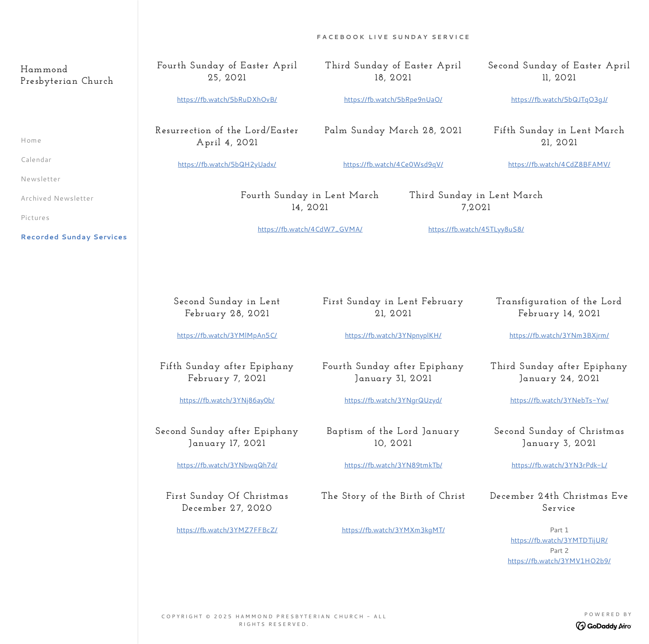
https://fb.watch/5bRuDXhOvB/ (227, 99)
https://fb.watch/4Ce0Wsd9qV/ (393, 164)
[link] (69, 81)
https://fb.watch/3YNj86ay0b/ (227, 400)
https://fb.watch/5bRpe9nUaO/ (393, 99)
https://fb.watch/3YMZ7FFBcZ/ (227, 530)
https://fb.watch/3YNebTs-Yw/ (559, 400)
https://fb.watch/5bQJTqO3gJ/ (559, 99)
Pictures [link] (35, 217)
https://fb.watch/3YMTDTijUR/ (559, 540)
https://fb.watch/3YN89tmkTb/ (393, 465)
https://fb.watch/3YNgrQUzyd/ (393, 400)
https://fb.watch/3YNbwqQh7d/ (227, 465)
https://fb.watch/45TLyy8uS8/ (476, 229)
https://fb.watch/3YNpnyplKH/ (393, 335)
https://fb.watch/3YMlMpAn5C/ (227, 335)
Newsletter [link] (41, 179)
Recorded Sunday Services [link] (74, 237)
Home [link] (31, 140)
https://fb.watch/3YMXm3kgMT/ (393, 530)
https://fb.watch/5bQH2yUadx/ (227, 164)
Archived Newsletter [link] (57, 198)
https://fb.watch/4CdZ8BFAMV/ (559, 164)
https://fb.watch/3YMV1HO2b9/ (559, 560)
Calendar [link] (36, 159)
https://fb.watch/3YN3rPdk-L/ (559, 465)
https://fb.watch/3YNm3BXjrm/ (559, 335)
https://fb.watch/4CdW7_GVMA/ (310, 229)
